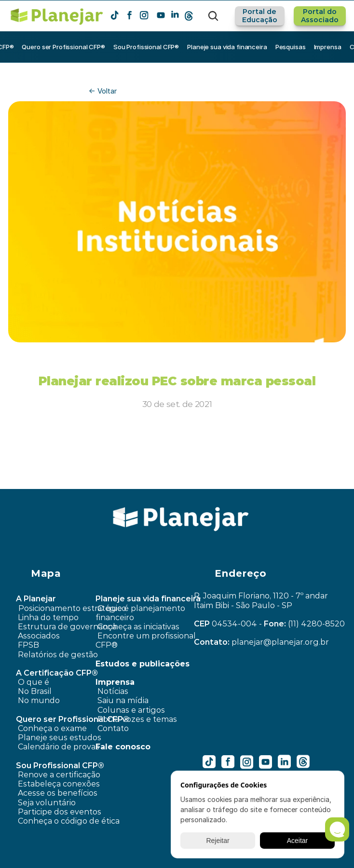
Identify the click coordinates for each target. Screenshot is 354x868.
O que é (34, 682)
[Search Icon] (213, 16)
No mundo (39, 700)
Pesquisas (291, 47)
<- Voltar (103, 91)
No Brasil (35, 691)
